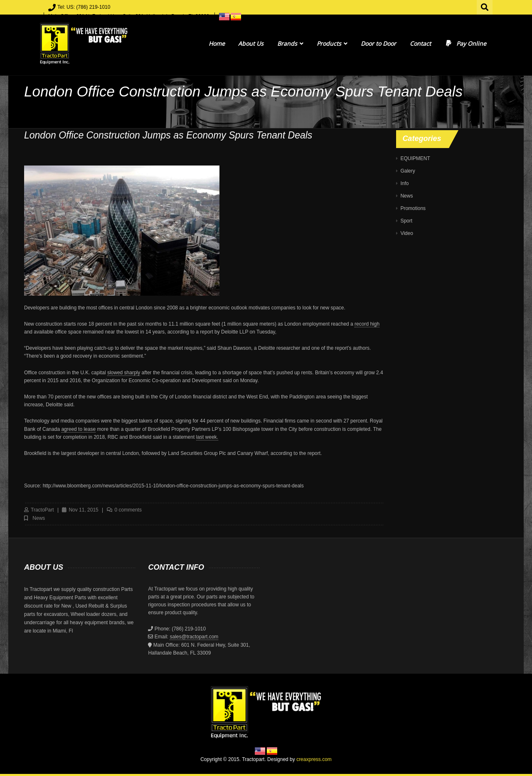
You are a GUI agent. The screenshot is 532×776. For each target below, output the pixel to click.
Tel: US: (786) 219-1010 (84, 7)
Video (406, 233)
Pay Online (465, 43)
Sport (406, 221)
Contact (420, 43)
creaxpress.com (314, 759)
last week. (207, 437)
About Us (251, 43)
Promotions (413, 208)
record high (367, 324)
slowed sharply (124, 373)
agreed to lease (78, 429)
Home (217, 43)
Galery (408, 171)
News (39, 518)
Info (404, 183)
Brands (290, 43)
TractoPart (42, 510)
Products (332, 43)
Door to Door (378, 43)
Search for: (485, 6)
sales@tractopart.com (194, 637)
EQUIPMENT (415, 158)
